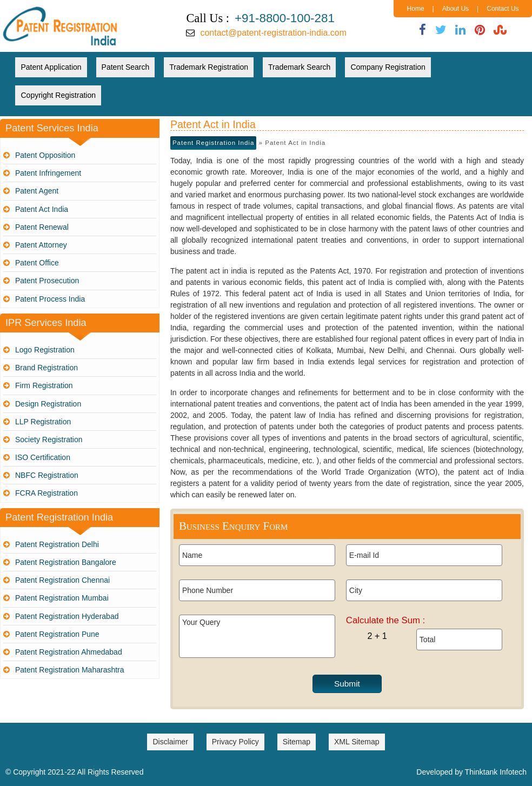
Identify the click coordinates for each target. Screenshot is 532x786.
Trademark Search (299, 67)
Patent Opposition (45, 155)
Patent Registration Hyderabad (67, 616)
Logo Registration (45, 350)
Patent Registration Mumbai (62, 598)
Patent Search (126, 67)
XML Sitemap (357, 742)
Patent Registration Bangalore (66, 562)
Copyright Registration (58, 95)
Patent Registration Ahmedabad (69, 652)
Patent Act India (42, 209)
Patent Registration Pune (57, 634)
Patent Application (51, 67)
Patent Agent (37, 191)
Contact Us (503, 9)
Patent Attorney (41, 245)
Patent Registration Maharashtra (70, 670)
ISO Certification (43, 457)
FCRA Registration (46, 493)
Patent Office (37, 263)
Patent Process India (50, 299)
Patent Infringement (48, 173)
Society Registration (49, 439)
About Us (455, 9)
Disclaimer (170, 742)
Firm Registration (44, 385)
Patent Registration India (213, 143)
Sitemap (297, 742)
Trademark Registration (209, 67)
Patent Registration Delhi (57, 544)
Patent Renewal (42, 227)
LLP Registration (43, 422)
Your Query (257, 636)
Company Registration (388, 67)
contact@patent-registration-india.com (273, 33)
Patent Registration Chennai (62, 580)
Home (416, 9)
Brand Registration (46, 368)
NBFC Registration (47, 475)
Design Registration (48, 404)
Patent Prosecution (47, 281)
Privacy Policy (235, 742)
